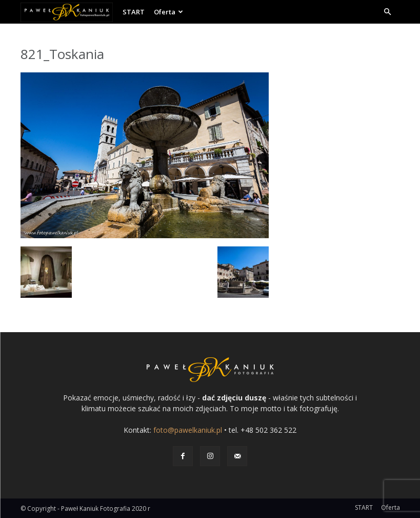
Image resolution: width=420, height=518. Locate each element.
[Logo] (69, 12)
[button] (388, 12)
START (134, 12)
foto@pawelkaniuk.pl (188, 430)
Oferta (168, 12)
